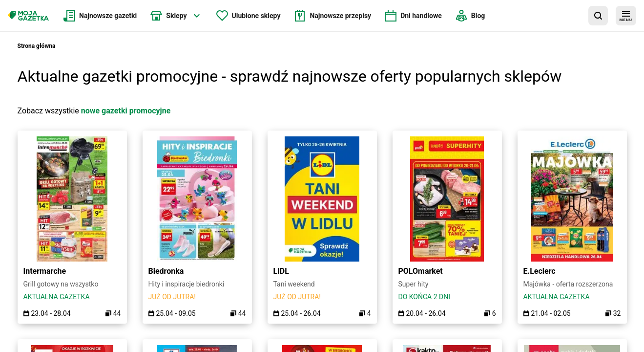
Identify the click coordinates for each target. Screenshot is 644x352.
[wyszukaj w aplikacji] (598, 16)
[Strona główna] (28, 16)
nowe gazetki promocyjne (126, 111)
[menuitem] (100, 16)
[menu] (626, 16)
